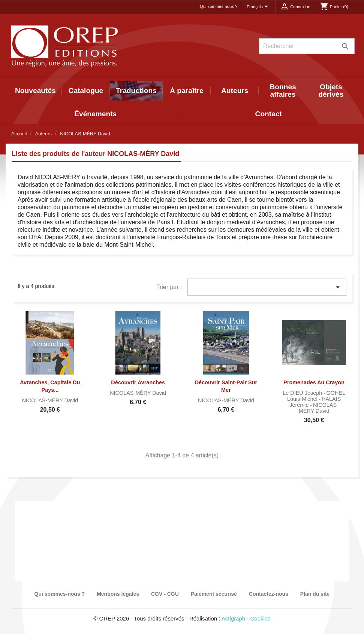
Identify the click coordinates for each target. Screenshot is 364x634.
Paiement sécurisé (214, 594)
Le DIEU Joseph (303, 393)
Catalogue (86, 91)
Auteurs (235, 91)
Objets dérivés (331, 91)
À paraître (187, 91)
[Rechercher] (307, 46)
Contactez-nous (269, 594)
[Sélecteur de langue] (259, 7)
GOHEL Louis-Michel (316, 396)
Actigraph (233, 618)
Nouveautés (35, 91)
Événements (95, 114)
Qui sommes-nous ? (219, 6)
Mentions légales (118, 594)
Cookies (261, 618)
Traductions (136, 91)
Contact (269, 114)
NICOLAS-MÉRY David (50, 400)
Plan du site (315, 594)
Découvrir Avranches (138, 382)
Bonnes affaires (283, 91)
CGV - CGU (165, 594)
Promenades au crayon (314, 382)
